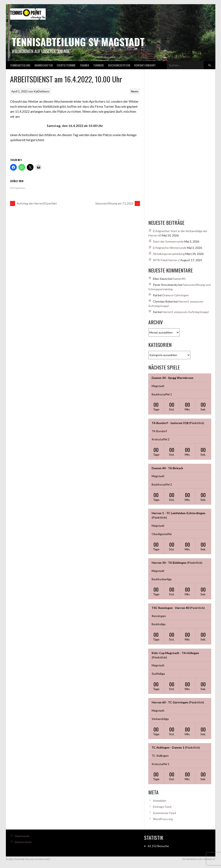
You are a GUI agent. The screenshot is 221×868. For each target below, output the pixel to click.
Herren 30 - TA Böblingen (169, 563)
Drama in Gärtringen (176, 295)
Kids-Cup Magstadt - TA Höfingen (175, 653)
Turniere (99, 65)
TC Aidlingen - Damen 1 (168, 747)
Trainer (84, 65)
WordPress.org (163, 819)
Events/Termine (66, 65)
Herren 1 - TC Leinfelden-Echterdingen (178, 513)
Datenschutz (23, 842)
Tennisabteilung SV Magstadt (78, 42)
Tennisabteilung (20, 65)
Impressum (22, 836)
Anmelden (160, 801)
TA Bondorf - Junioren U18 (170, 423)
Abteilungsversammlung (169, 254)
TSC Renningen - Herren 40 (170, 608)
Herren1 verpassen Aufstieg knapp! (186, 312)
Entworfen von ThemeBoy (199, 859)
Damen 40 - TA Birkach (167, 468)
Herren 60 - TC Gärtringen (170, 702)
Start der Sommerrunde (168, 241)
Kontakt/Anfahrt (145, 65)
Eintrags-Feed (162, 807)
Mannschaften (44, 65)
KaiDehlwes (42, 91)
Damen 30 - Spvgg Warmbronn (173, 378)
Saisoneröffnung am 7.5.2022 (118, 203)
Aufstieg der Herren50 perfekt (33, 203)
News (135, 91)
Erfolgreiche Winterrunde (170, 248)
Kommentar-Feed (164, 813)
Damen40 (179, 279)
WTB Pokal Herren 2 (166, 260)
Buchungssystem (119, 65)
